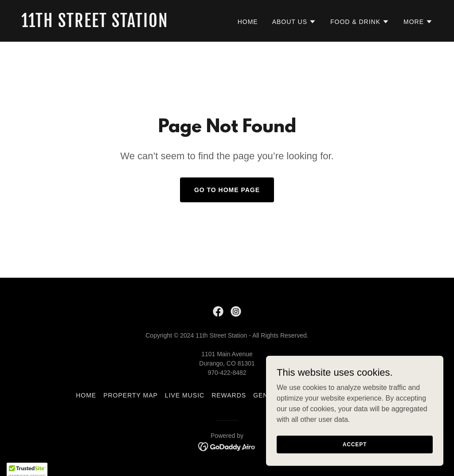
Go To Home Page (227, 190)
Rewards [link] (229, 395)
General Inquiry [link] (285, 395)
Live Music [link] (185, 395)
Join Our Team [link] (351, 395)
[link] (121, 25)
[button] (294, 22)
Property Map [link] (131, 395)
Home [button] (86, 395)
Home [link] (248, 22)
